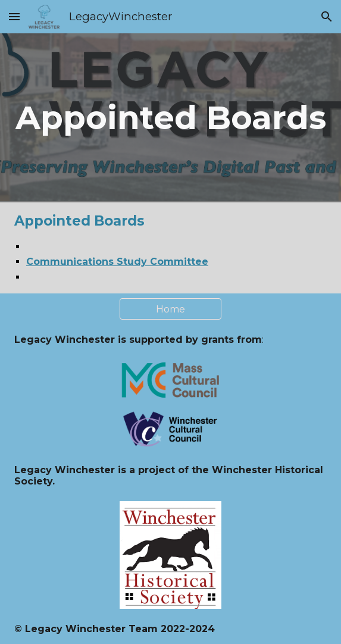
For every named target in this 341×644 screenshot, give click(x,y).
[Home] (170, 309)
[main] (170, 118)
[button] (14, 16)
